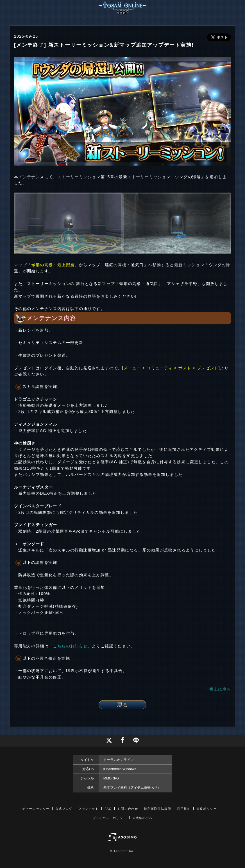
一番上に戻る (218, 689)
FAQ (108, 809)
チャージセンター (36, 809)
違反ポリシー (207, 809)
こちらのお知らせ (70, 646)
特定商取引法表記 (157, 809)
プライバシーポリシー (109, 818)
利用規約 (184, 809)
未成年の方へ (143, 818)
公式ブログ (64, 809)
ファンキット (88, 809)
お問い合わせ (128, 809)
